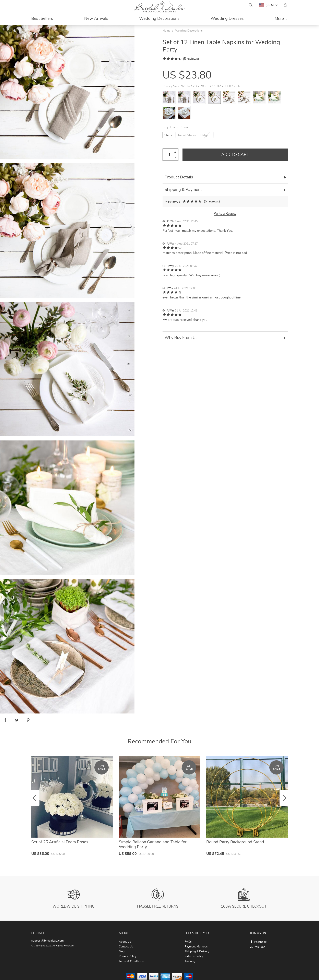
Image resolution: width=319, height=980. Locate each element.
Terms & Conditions (131, 961)
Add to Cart (235, 155)
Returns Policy (194, 956)
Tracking (190, 961)
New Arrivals (96, 19)
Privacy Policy (128, 956)
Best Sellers (42, 19)
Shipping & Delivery (197, 952)
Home (166, 31)
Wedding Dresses (227, 19)
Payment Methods (196, 947)
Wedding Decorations (159, 19)
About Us (125, 942)
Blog (122, 952)
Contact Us (126, 947)
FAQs (188, 942)
